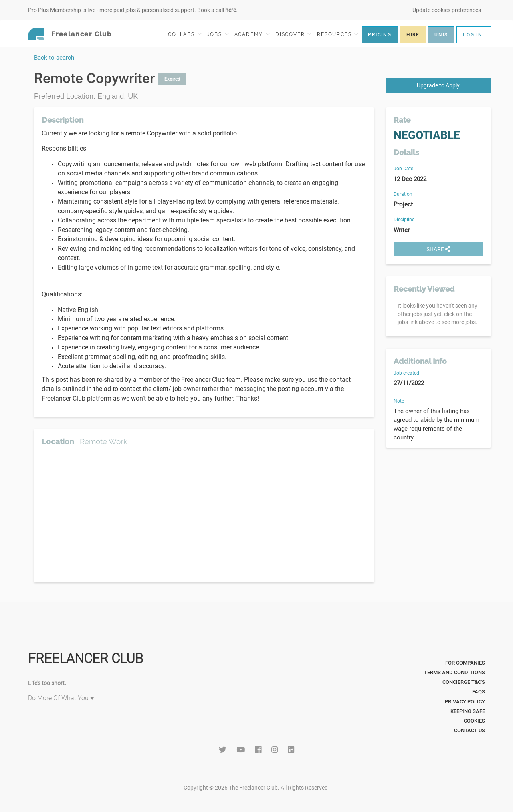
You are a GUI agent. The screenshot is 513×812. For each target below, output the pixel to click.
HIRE (413, 35)
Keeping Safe (468, 711)
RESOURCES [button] (338, 34)
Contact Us (470, 730)
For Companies (465, 663)
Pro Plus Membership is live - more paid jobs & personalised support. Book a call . (133, 10)
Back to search (54, 58)
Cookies (474, 721)
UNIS (441, 35)
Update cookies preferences (447, 10)
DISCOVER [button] (293, 34)
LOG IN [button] (473, 35)
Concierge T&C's (464, 682)
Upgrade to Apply (438, 85)
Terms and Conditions (454, 672)
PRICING (380, 35)
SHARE (438, 249)
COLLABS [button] (185, 34)
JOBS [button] (218, 34)
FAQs (479, 692)
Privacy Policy (465, 702)
